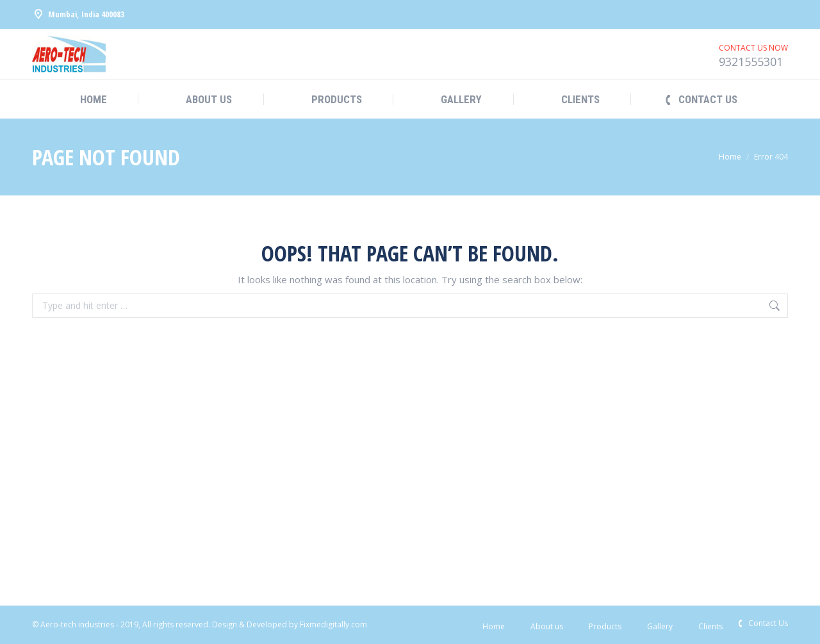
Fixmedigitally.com (333, 624)
